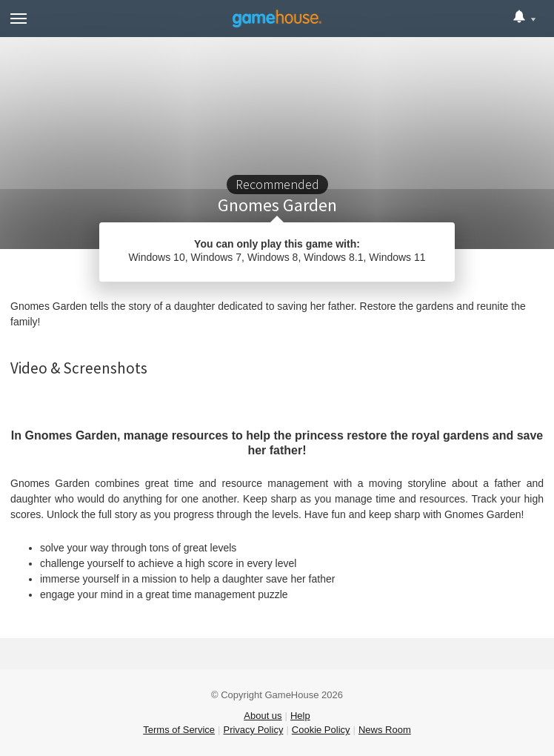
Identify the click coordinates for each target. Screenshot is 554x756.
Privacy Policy (253, 730)
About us (263, 716)
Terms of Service (179, 730)
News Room (385, 730)
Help (300, 716)
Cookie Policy (321, 730)
